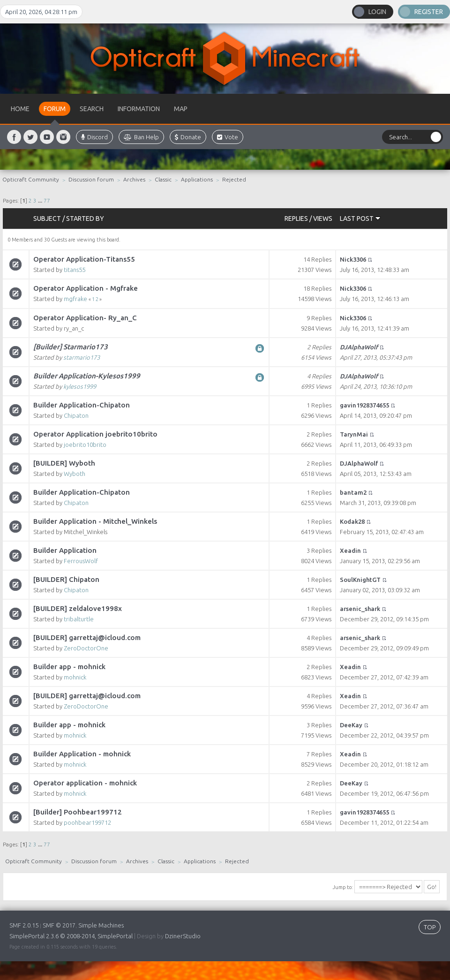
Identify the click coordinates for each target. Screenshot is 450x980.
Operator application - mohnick (85, 783)
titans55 (75, 270)
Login (377, 12)
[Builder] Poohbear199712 (78, 812)
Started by (85, 219)
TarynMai (354, 434)
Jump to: (343, 887)
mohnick (75, 677)
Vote (228, 137)
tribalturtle (79, 619)
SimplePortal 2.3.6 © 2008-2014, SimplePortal (71, 936)
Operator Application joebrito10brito (95, 434)
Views (323, 219)
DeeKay (351, 725)
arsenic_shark (360, 609)
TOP (430, 927)
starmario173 (82, 357)
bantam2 (353, 492)
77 (47, 200)
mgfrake (75, 299)
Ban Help (141, 137)
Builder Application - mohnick (82, 754)
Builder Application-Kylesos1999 (87, 376)
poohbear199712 (87, 822)
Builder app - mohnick (69, 667)
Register (429, 12)
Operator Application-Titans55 (84, 259)
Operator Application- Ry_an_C (85, 318)
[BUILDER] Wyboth (64, 463)
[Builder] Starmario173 (71, 347)
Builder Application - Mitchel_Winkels (95, 521)
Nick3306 (353, 259)
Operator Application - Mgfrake (86, 288)
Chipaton (76, 415)
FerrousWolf (81, 561)
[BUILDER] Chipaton (66, 579)
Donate (188, 137)
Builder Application (65, 550)
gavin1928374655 (364, 405)
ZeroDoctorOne (86, 648)
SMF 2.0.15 (24, 925)
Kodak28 (352, 521)
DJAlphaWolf (359, 347)
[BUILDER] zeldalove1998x (78, 608)
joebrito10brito (85, 445)
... (41, 200)
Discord (94, 137)
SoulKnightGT (360, 580)
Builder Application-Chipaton (82, 405)
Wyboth (75, 474)
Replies (296, 219)
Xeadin (350, 550)
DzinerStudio (183, 936)
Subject (47, 219)
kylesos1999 (80, 386)
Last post (360, 219)
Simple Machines (101, 925)
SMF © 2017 (59, 925)
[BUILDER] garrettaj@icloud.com (87, 637)
